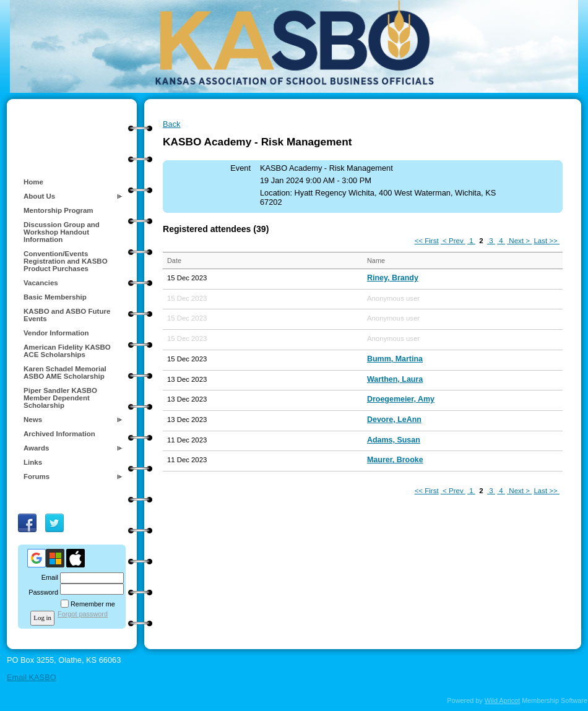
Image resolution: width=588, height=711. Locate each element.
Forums (37, 476)
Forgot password (83, 614)
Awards (36, 448)
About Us (39, 196)
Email (48, 577)
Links (33, 462)
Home (33, 182)
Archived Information (59, 434)
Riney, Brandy (393, 278)
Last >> (547, 241)
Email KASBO (32, 677)
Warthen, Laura (395, 379)
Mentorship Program (58, 210)
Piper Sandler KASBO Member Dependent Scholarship (60, 398)
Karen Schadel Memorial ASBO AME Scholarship (65, 373)
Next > (519, 241)
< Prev (453, 241)
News (33, 420)
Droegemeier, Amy (401, 399)
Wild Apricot (502, 700)
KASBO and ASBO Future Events (67, 315)
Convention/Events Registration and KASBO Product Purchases (66, 261)
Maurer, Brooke (395, 460)
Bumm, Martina (395, 359)
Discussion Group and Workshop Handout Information (62, 232)
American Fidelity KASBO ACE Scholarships (67, 351)
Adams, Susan (394, 440)
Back (171, 124)
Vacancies (41, 283)
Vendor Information (56, 333)
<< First (427, 241)
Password (41, 592)
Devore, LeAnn (394, 420)
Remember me (93, 604)
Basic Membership (55, 297)
